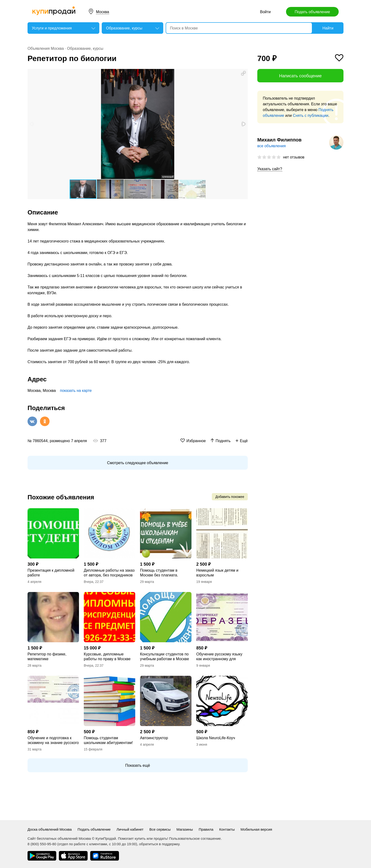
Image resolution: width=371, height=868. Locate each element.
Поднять (223, 441)
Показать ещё (138, 765)
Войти (265, 12)
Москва (103, 12)
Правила (206, 829)
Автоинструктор (154, 738)
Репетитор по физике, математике (47, 657)
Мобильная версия (256, 829)
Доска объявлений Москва (50, 829)
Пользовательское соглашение (195, 838)
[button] (243, 73)
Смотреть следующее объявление (138, 463)
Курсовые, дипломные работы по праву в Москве (107, 657)
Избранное (196, 441)
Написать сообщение (300, 76)
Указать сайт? (270, 169)
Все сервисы (160, 829)
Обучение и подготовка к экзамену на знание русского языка (53, 741)
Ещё (244, 441)
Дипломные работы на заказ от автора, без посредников (109, 573)
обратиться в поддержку (159, 844)
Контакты (227, 829)
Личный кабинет (130, 829)
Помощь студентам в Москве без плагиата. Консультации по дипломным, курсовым (160, 573)
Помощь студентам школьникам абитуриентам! (108, 740)
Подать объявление (312, 12)
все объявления (272, 146)
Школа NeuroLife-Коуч (216, 738)
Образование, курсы (85, 48)
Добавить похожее (230, 497)
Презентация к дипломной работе (51, 573)
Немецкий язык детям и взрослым (217, 573)
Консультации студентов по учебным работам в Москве (165, 657)
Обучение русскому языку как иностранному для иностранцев (219, 657)
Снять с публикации (310, 116)
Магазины (185, 829)
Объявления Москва (46, 48)
